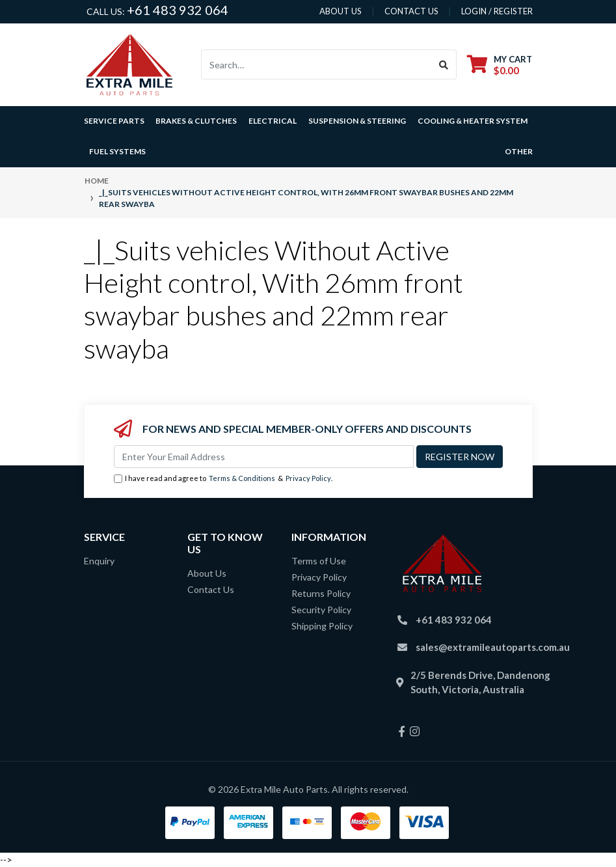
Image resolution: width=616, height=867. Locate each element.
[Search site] (444, 64)
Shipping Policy (322, 626)
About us (341, 11)
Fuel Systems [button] (117, 151)
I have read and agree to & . (223, 479)
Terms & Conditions (242, 478)
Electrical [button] (273, 121)
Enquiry (99, 561)
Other (519, 151)
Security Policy (321, 610)
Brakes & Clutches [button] (196, 121)
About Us (207, 573)
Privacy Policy (308, 478)
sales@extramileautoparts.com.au (493, 647)
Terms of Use (319, 561)
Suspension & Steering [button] (357, 121)
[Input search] (316, 64)
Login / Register (497, 11)
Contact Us (211, 589)
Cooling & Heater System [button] (473, 121)
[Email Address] (264, 457)
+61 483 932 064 (178, 10)
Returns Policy (321, 593)
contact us (411, 11)
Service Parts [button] (114, 121)
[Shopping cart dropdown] (500, 65)
